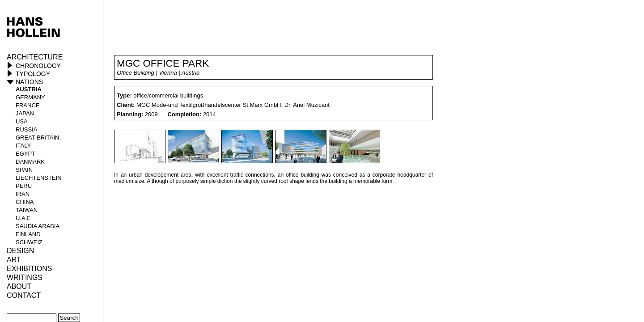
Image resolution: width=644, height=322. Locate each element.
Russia (26, 129)
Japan (25, 113)
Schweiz (29, 242)
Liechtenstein (39, 178)
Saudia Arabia (38, 226)
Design (20, 251)
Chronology (38, 66)
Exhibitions (29, 269)
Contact (24, 295)
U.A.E (23, 218)
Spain (24, 170)
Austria (29, 89)
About (19, 286)
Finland (28, 234)
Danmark (30, 162)
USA (22, 121)
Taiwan (27, 210)
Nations (29, 82)
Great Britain (38, 138)
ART (14, 260)
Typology (33, 74)
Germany (30, 97)
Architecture (35, 57)
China (25, 202)
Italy (23, 146)
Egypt (25, 154)
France (28, 105)
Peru (24, 186)
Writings (25, 278)
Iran (23, 194)
